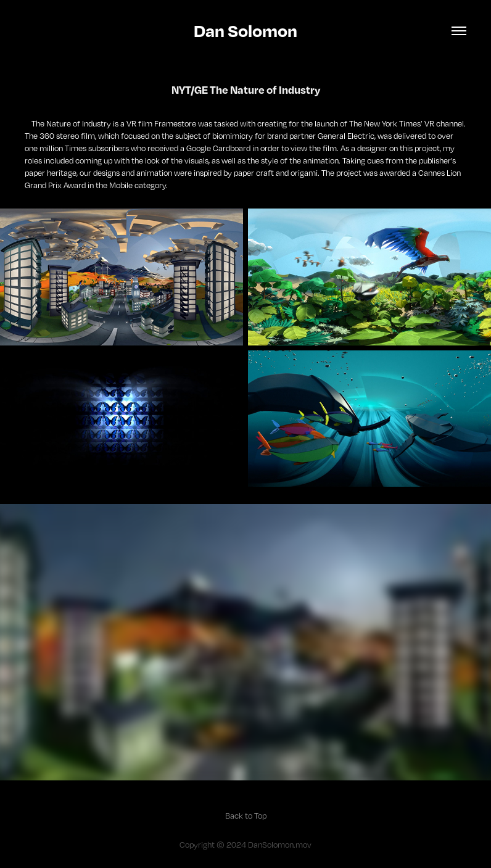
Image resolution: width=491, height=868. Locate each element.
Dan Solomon (245, 31)
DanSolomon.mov (280, 845)
